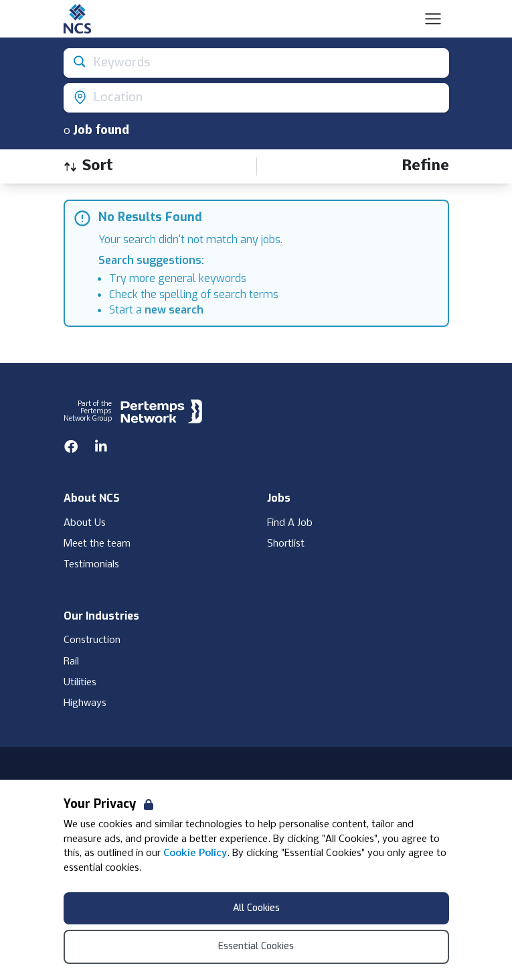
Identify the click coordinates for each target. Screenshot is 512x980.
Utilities (80, 683)
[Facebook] (71, 447)
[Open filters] (425, 166)
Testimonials (91, 565)
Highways (85, 703)
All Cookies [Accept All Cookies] (256, 908)
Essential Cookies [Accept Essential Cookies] (256, 946)
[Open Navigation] (433, 19)
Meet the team (97, 544)
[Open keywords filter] (256, 63)
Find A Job (290, 523)
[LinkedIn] (101, 447)
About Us (85, 523)
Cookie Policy (195, 853)
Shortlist (286, 544)
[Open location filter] (256, 98)
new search (174, 310)
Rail (71, 662)
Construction (92, 640)
